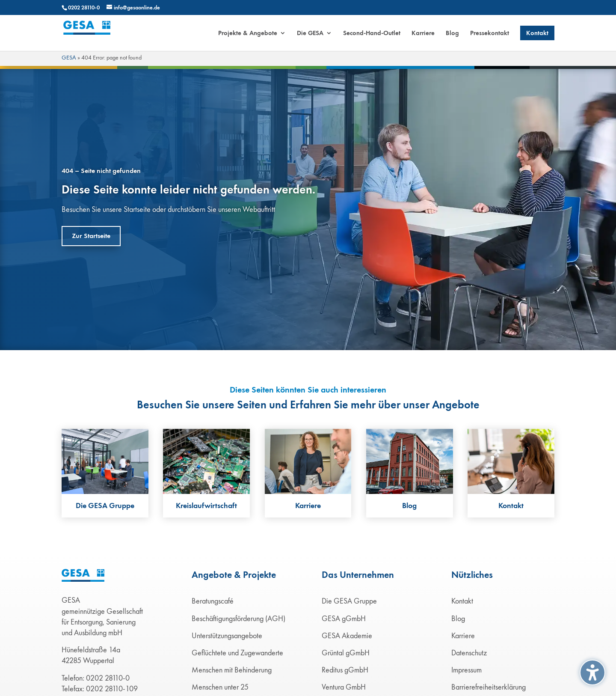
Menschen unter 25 (220, 687)
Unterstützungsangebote (227, 636)
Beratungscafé (213, 601)
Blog (458, 619)
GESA (69, 58)
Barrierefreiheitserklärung (489, 687)
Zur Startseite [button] (91, 236)
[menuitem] (252, 40)
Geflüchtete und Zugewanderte (237, 653)
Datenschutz (469, 653)
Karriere (463, 636)
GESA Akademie (347, 636)
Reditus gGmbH (345, 670)
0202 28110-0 (84, 8)
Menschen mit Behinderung (232, 670)
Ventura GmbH (344, 687)
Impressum (466, 670)
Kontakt (462, 601)
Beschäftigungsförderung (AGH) (238, 619)
